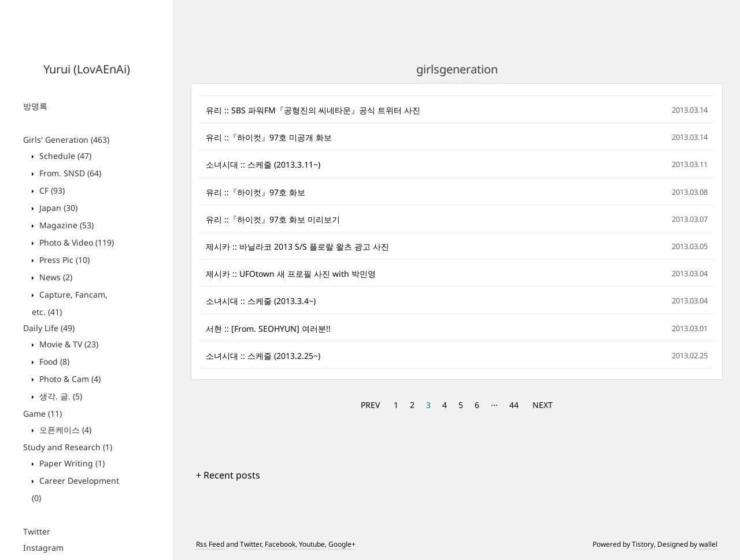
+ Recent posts (228, 475)
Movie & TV (68, 344)
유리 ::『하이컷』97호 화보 (256, 192)
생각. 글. (60, 396)
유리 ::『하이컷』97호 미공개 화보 (269, 137)
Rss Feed (210, 544)
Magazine (65, 225)
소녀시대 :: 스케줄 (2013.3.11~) (263, 164)
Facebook (280, 544)
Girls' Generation (66, 140)
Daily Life (49, 328)
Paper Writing (71, 463)
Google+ (342, 544)
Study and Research (68, 447)
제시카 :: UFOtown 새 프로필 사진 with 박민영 (291, 274)
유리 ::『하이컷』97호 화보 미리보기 (273, 219)
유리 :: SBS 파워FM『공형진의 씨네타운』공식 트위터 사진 (313, 110)
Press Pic (63, 260)
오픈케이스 (64, 430)
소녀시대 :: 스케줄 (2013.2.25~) (263, 356)
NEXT (543, 405)
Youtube (312, 544)
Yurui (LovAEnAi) (87, 69)
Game (42, 413)
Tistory (643, 544)
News (55, 277)
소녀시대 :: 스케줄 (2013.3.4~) (261, 301)
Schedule (64, 156)
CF (51, 190)
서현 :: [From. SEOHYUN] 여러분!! (268, 329)
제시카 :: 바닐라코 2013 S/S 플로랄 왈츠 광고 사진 (297, 246)
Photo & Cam (69, 379)
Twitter (37, 531)
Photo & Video (75, 242)
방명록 (35, 106)
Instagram (43, 548)
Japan (57, 208)
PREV (370, 405)
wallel (708, 544)
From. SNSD (69, 173)
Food (53, 361)
